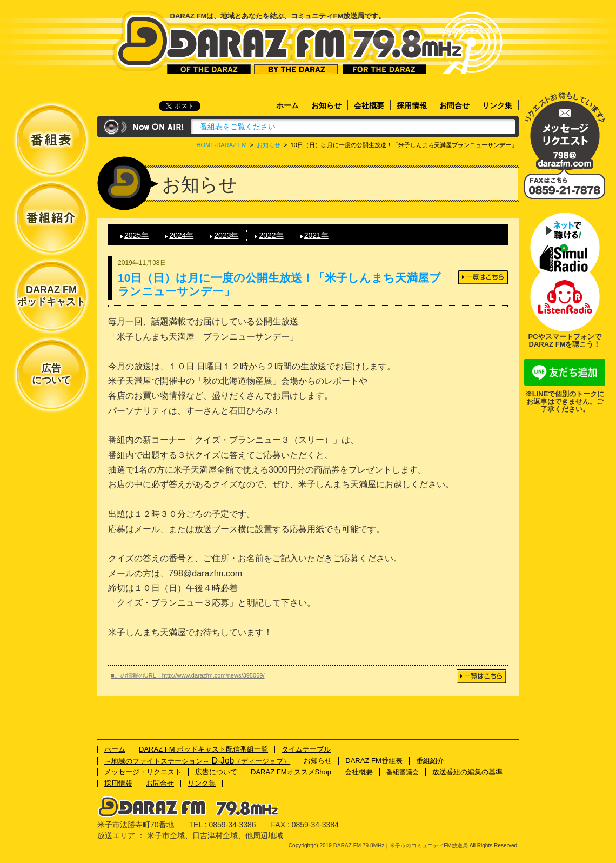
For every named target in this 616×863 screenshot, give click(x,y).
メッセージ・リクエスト (565, 131)
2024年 (181, 235)
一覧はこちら (483, 277)
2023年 (226, 235)
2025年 (136, 235)
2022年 (271, 235)
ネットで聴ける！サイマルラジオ (565, 242)
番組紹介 (430, 761)
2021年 (316, 235)
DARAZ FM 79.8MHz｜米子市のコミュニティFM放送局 (290, 42)
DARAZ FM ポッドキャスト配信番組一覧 (203, 749)
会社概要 (369, 105)
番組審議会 (403, 772)
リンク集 (497, 105)
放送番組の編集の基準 (467, 772)
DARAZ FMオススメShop (291, 772)
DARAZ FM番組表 (374, 761)
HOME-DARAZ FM (222, 145)
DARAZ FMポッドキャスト (51, 296)
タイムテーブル (306, 749)
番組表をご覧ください (238, 127)
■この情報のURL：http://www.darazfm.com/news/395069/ (188, 675)
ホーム (287, 105)
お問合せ (454, 105)
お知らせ (326, 105)
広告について (51, 374)
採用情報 (412, 105)
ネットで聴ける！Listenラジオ (565, 302)
